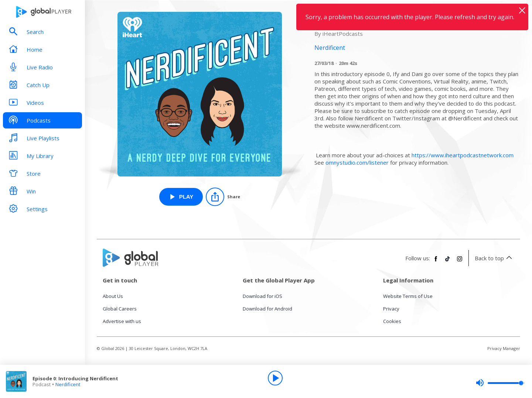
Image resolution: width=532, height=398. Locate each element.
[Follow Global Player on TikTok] (448, 262)
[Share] (223, 197)
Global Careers (120, 309)
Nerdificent (68, 384)
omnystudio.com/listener (357, 162)
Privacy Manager (504, 348)
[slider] (500, 383)
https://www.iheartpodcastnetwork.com (463, 155)
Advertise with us (122, 321)
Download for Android (267, 309)
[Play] (275, 378)
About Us (113, 296)
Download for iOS (262, 296)
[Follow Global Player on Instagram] (460, 262)
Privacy (391, 309)
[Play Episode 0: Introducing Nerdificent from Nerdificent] (181, 197)
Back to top (495, 258)
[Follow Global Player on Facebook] (436, 262)
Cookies (392, 321)
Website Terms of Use (408, 296)
